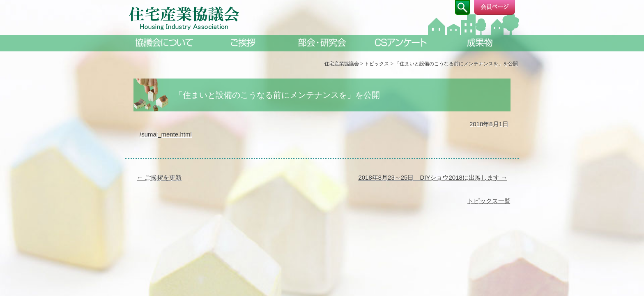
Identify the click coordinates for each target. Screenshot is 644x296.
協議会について (164, 43)
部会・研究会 (322, 43)
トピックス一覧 (489, 201)
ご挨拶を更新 (159, 177)
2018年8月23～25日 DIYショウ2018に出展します (433, 177)
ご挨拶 (243, 43)
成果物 (480, 43)
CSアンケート (401, 43)
